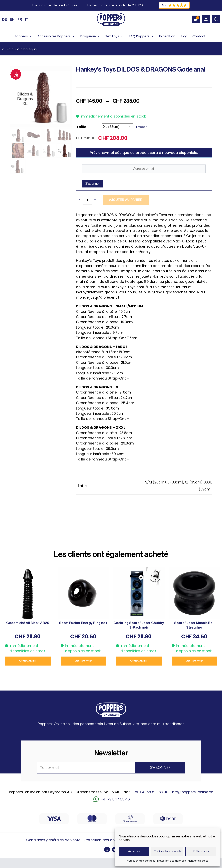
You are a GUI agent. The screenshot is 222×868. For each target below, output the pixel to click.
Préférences (201, 851)
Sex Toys (114, 36)
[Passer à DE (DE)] (4, 19)
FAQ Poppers (141, 36)
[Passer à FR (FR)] (20, 19)
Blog (184, 36)
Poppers (23, 36)
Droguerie (90, 36)
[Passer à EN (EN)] (12, 19)
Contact (199, 36)
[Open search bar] (216, 19)
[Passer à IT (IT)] (27, 19)
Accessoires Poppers (56, 36)
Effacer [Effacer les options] (141, 127)
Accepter (134, 851)
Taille (81, 127)
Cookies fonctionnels (167, 851)
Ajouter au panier (122, 200)
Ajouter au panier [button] (28, 661)
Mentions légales (198, 861)
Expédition (167, 36)
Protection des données (141, 861)
